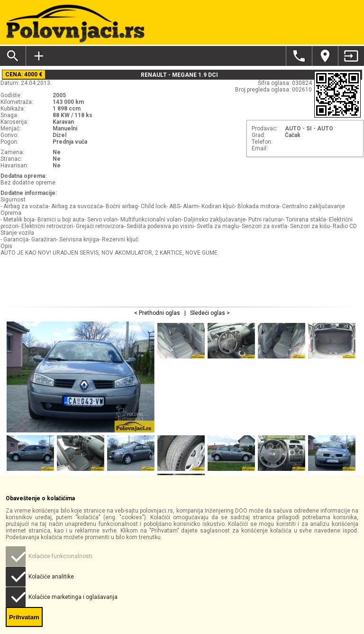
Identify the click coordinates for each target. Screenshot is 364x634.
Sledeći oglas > (209, 313)
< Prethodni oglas (158, 313)
